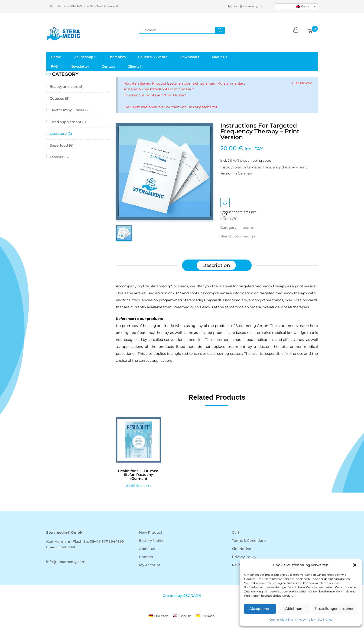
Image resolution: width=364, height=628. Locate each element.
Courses (57, 98)
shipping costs (259, 161)
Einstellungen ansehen (334, 609)
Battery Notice (152, 541)
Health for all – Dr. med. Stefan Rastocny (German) (139, 475)
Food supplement (65, 122)
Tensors (57, 157)
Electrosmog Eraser (67, 110)
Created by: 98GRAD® (182, 596)
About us (147, 549)
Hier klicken (302, 83)
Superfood (59, 145)
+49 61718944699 (109, 541)
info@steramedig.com (247, 6)
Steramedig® (244, 236)
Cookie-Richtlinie (281, 620)
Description (216, 265)
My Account (150, 565)
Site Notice (325, 620)
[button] (355, 565)
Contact (146, 557)
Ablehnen (294, 609)
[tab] (216, 265)
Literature (58, 133)
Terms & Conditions (249, 541)
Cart (236, 532)
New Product (151, 532)
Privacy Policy (305, 620)
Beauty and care (64, 87)
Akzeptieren (260, 609)
